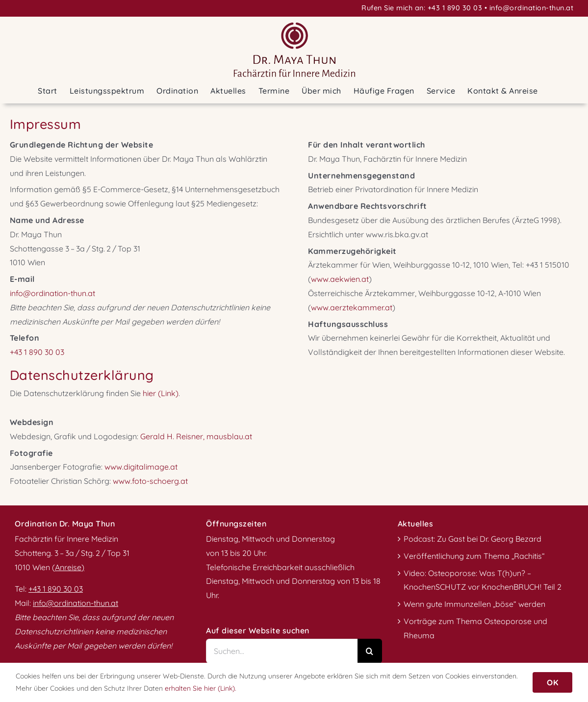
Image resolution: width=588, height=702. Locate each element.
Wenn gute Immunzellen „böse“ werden (474, 604)
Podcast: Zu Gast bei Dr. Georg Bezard (473, 539)
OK (552, 682)
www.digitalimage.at (141, 467)
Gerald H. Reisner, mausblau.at (196, 436)
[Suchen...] (281, 651)
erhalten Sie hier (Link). (201, 688)
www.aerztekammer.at (352, 307)
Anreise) (70, 567)
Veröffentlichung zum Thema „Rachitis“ (474, 556)
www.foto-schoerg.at (150, 481)
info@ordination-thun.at (532, 8)
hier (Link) (161, 393)
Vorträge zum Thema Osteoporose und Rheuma (475, 628)
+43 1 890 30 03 (455, 8)
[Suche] (370, 651)
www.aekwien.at (340, 279)
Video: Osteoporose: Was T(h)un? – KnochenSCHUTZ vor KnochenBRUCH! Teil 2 (483, 580)
